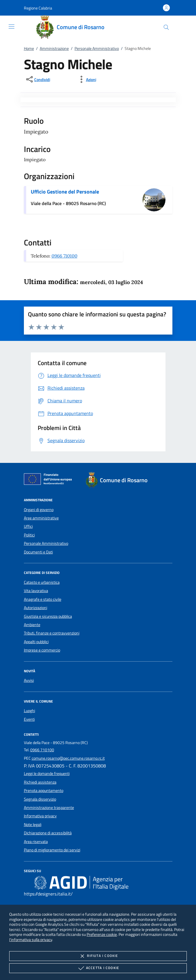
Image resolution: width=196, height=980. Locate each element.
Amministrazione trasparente (49, 808)
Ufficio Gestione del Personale (65, 192)
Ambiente (32, 625)
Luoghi (30, 711)
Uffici (28, 526)
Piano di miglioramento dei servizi (52, 850)
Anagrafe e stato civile (43, 599)
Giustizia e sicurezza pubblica (48, 616)
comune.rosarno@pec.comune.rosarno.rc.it (68, 758)
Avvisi (29, 680)
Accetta (98, 968)
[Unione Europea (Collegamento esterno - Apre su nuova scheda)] (50, 480)
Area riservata (36, 842)
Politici (29, 535)
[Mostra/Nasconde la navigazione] (12, 27)
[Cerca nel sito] (166, 27)
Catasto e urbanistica (42, 582)
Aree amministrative (41, 518)
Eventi (29, 719)
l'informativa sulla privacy (31, 939)
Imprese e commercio (42, 650)
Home (29, 48)
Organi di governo (39, 510)
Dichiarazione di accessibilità (48, 833)
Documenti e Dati (38, 552)
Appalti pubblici (36, 642)
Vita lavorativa (36, 591)
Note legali (33, 825)
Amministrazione (54, 48)
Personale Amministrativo (97, 48)
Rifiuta (98, 956)
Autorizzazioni (36, 608)
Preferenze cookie (102, 934)
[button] (38, 8)
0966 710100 (64, 256)
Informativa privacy (40, 816)
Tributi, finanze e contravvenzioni (52, 633)
